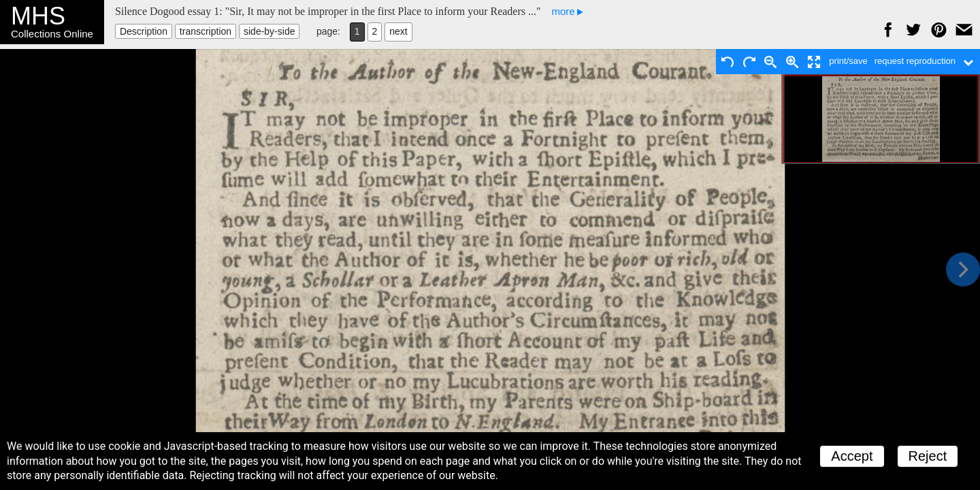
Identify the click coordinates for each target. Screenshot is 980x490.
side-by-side (269, 31)
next (398, 31)
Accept (852, 456)
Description (144, 31)
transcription (206, 31)
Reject (928, 456)
